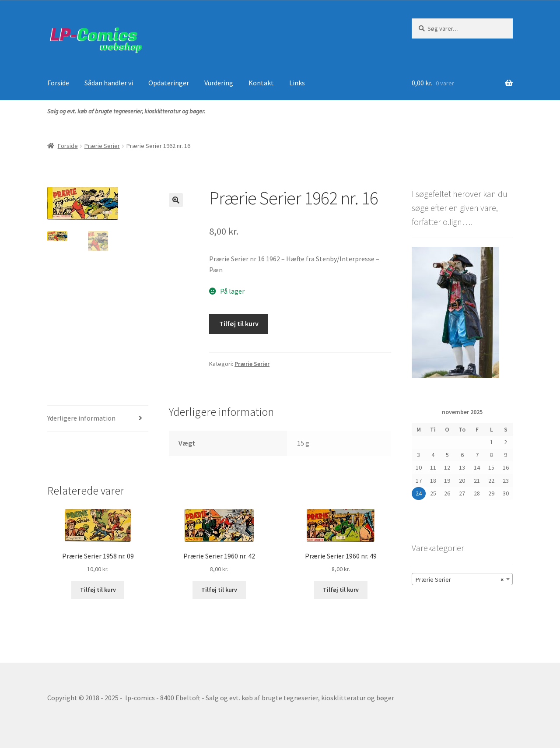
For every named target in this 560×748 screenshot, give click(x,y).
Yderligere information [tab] (81, 418)
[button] (176, 200)
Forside (58, 83)
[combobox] (462, 579)
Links (297, 83)
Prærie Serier (102, 146)
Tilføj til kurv (239, 323)
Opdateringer (169, 83)
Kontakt (261, 83)
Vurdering (219, 83)
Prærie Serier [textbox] (460, 579)
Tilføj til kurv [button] (98, 590)
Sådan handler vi (109, 83)
